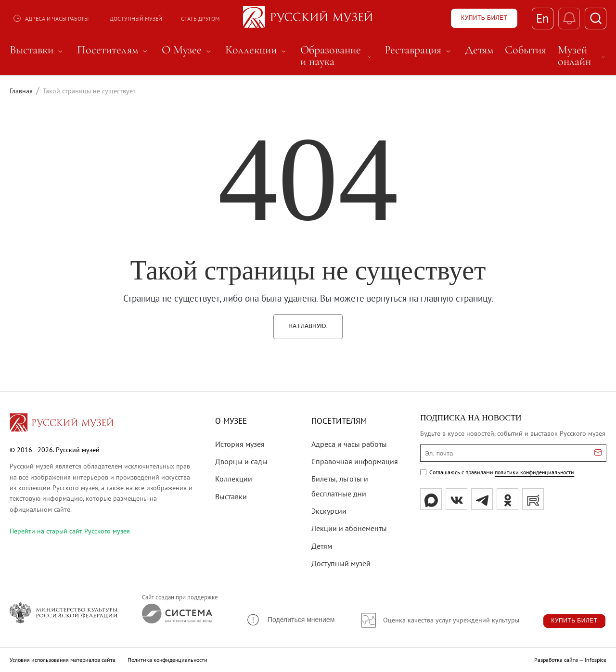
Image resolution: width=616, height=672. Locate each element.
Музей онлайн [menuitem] (582, 56)
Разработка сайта (556, 660)
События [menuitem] (526, 50)
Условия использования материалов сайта (63, 660)
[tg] (482, 499)
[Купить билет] (484, 18)
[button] (290, 620)
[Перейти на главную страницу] (62, 424)
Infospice (596, 660)
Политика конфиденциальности (167, 660)
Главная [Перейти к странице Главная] (21, 91)
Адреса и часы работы (51, 18)
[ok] (507, 499)
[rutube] (533, 499)
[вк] (456, 499)
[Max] (431, 499)
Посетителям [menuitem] (114, 50)
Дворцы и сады (241, 461)
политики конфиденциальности (534, 472)
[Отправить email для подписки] (598, 453)
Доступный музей (136, 19)
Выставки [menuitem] (38, 50)
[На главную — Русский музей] (308, 18)
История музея (240, 444)
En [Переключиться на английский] (543, 18)
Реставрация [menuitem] (419, 50)
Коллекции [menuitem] (257, 50)
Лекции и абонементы (349, 528)
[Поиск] (596, 19)
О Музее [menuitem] (188, 50)
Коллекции (234, 479)
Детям (322, 546)
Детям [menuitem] (479, 50)
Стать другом (200, 19)
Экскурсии (329, 511)
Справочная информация (355, 461)
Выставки (231, 496)
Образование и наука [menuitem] (337, 56)
